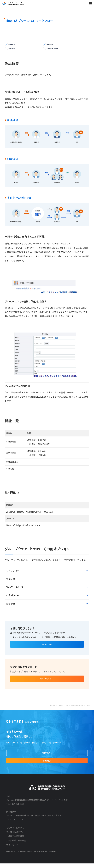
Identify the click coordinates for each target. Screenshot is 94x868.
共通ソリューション (64, 708)
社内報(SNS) (13, 596)
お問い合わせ (47, 646)
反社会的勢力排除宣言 (16, 845)
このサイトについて (15, 832)
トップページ (54, 708)
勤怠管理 (11, 604)
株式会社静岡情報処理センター (13, 4)
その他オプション (55, 49)
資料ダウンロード (47, 681)
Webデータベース (15, 588)
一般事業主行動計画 (15, 841)
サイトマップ (12, 849)
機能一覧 (51, 45)
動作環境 (13, 49)
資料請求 (47, 765)
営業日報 (11, 580)
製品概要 (13, 45)
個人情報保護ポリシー (16, 836)
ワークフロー (13, 571)
